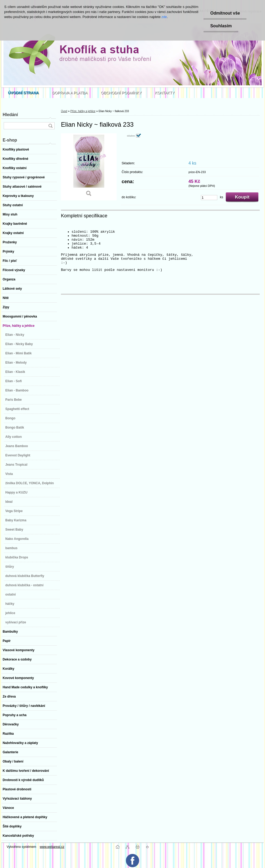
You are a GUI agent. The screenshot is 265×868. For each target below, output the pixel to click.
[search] (50, 126)
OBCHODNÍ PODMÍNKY (121, 93)
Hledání (10, 115)
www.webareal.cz (52, 847)
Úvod (64, 111)
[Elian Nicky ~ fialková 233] (89, 167)
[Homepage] (23, 93)
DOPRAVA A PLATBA (70, 93)
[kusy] (209, 198)
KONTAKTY (165, 93)
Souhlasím (221, 26)
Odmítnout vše (225, 13)
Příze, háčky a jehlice (83, 111)
